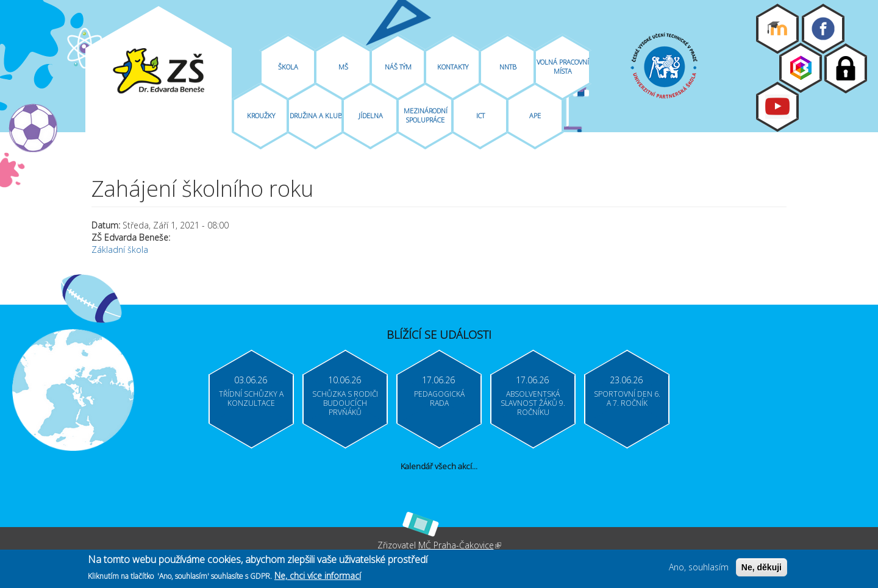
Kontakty (453, 67)
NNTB (508, 67)
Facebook (823, 29)
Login (846, 68)
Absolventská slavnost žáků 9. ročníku (533, 403)
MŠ (343, 67)
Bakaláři (801, 68)
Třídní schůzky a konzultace (251, 398)
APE (535, 115)
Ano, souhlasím (699, 569)
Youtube (777, 107)
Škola (288, 67)
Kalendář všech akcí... (439, 466)
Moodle (777, 29)
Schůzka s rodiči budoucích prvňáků (345, 403)
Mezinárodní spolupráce (426, 115)
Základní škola (120, 250)
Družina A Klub (316, 115)
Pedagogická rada (439, 398)
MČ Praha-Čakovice (460, 545)
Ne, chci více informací (318, 577)
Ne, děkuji (762, 569)
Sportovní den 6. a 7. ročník (627, 398)
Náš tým (398, 67)
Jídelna (371, 115)
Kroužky (261, 115)
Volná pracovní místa (563, 66)
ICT (480, 115)
